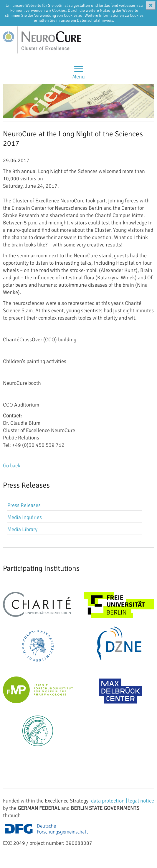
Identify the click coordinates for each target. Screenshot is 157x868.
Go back (12, 466)
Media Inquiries (25, 517)
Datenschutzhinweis (95, 20)
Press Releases (24, 505)
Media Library (22, 529)
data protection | (110, 801)
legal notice (141, 801)
